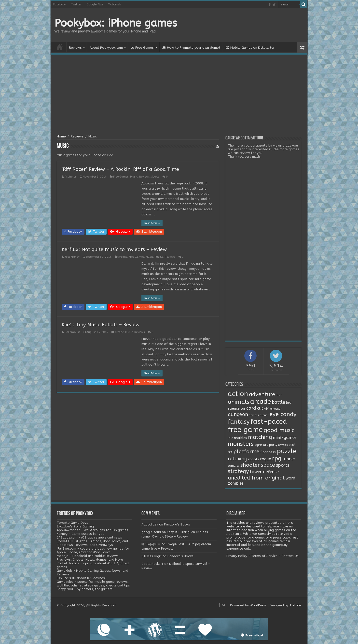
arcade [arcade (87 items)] (261, 402)
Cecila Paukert (152, 564)
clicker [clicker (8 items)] (263, 408)
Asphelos (71, 177)
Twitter (76, 4)
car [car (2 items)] (243, 409)
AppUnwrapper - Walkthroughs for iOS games (92, 530)
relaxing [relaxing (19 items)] (238, 459)
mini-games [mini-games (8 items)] (285, 437)
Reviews (75, 48)
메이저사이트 (151, 544)
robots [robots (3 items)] (254, 459)
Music (134, 177)
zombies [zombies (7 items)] (236, 483)
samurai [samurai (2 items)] (234, 466)
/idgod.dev (150, 524)
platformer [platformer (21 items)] (248, 451)
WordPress (258, 605)
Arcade (123, 257)
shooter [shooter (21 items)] (250, 465)
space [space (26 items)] (268, 465)
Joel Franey (72, 257)
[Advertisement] (179, 95)
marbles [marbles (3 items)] (241, 438)
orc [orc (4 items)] (266, 445)
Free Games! (143, 48)
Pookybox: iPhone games (116, 23)
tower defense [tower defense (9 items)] (264, 472)
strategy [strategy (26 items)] (238, 471)
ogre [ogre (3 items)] (258, 445)
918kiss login (151, 556)
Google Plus (95, 4)
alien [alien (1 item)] (279, 395)
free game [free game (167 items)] (245, 430)
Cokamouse (72, 332)
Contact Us (290, 556)
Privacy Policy (237, 556)
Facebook (60, 4)
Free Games (121, 177)
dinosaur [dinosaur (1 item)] (276, 409)
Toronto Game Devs (72, 523)
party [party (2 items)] (273, 445)
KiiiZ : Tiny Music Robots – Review (101, 325)
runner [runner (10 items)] (289, 459)
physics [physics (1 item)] (283, 445)
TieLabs (296, 605)
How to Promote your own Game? (191, 48)
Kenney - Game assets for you (81, 534)
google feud (151, 532)
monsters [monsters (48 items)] (241, 444)
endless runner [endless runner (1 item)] (259, 415)
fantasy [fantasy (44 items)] (239, 422)
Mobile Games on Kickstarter (250, 48)
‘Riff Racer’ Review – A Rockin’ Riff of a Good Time (120, 169)
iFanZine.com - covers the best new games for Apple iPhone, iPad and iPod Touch (93, 550)
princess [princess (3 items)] (269, 452)
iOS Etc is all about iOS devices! (81, 578)
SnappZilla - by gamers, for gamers (85, 589)
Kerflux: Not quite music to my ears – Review (114, 249)
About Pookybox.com (106, 48)
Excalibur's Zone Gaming (75, 526)
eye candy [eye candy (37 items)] (283, 414)
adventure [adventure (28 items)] (262, 394)
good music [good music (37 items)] (279, 430)
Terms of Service (264, 556)
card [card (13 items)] (251, 408)
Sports (155, 177)
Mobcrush (114, 4)
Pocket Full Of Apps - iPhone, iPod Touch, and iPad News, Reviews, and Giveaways (92, 543)
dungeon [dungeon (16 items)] (238, 414)
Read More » (152, 223)
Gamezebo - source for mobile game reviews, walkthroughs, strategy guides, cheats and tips (93, 584)
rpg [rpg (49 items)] (277, 458)
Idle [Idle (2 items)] (230, 438)
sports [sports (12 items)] (283, 465)
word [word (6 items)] (290, 478)
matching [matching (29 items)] (260, 437)
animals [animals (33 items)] (239, 402)
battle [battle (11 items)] (279, 402)
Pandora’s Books (177, 524)
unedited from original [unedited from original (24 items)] (256, 478)
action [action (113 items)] (238, 394)
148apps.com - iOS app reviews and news (89, 537)
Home (60, 47)
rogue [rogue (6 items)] (266, 459)
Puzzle (159, 257)
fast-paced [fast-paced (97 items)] (269, 421)
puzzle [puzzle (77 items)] (287, 451)
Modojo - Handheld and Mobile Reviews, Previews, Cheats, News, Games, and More (90, 558)
